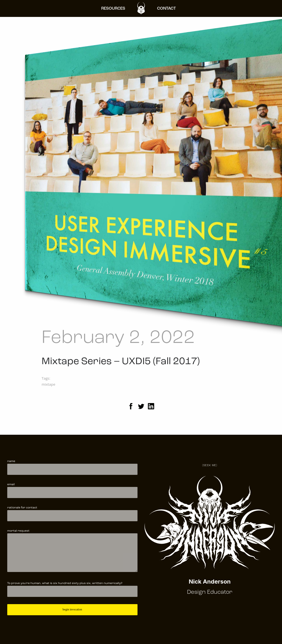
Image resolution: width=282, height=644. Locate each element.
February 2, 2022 (118, 338)
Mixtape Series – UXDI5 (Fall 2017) (121, 362)
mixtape (48, 384)
